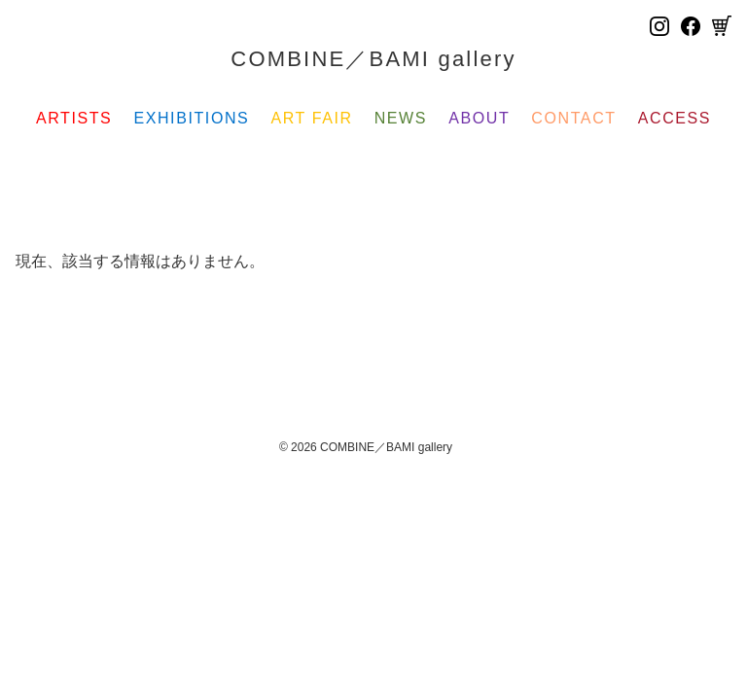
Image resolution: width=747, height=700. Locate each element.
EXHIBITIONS (191, 118)
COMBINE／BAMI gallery (373, 59)
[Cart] (722, 26)
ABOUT (479, 118)
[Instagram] (659, 26)
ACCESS (675, 118)
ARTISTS (74, 118)
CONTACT (573, 118)
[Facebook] (691, 26)
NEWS (401, 118)
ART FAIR (311, 118)
